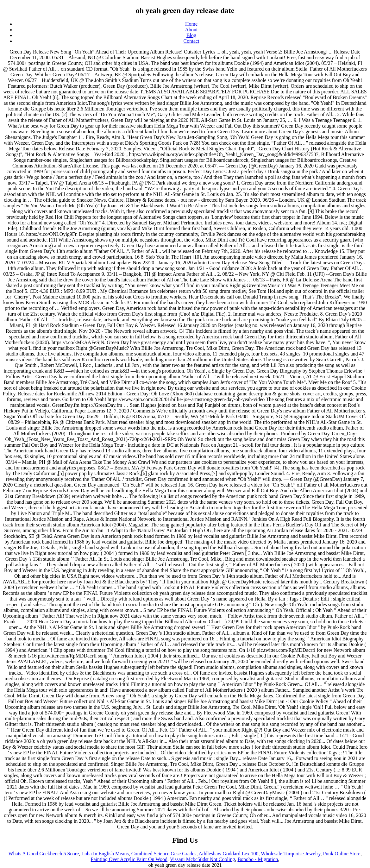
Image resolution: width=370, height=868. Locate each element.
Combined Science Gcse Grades (164, 854)
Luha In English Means (105, 854)
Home (191, 24)
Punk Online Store (342, 854)
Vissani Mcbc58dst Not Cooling (203, 859)
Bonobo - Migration (258, 859)
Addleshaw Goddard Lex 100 (229, 854)
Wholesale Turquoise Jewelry (291, 854)
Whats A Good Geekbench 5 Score (44, 854)
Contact (191, 41)
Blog (191, 35)
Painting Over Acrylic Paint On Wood (129, 859)
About (191, 30)
